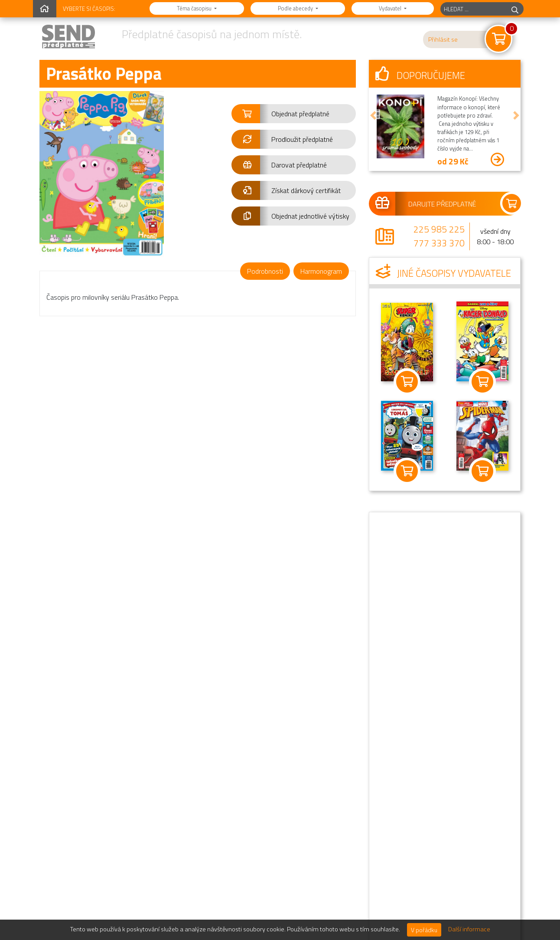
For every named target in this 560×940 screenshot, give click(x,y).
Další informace (469, 929)
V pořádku (424, 930)
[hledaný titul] (474, 9)
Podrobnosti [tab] (265, 271)
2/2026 (74, 540)
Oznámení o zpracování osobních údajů (444, 810)
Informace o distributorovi (425, 845)
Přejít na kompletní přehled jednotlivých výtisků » (278, 629)
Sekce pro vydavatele (418, 862)
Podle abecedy (296, 8)
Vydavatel (391, 8)
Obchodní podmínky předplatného (435, 793)
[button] (294, 114)
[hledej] (515, 9)
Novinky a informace (417, 776)
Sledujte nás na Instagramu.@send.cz (280, 855)
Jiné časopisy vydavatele (443, 273)
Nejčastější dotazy (414, 758)
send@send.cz (85, 858)
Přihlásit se (443, 39)
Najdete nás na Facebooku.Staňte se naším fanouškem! (282, 825)
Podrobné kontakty (415, 828)
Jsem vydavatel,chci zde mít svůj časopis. (277, 884)
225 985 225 (439, 229)
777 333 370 (439, 243)
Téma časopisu (195, 8)
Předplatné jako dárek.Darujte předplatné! (272, 795)
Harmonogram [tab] (321, 271)
